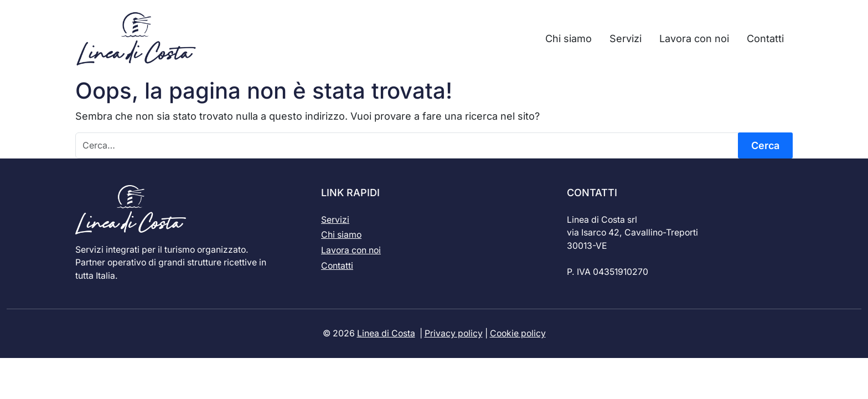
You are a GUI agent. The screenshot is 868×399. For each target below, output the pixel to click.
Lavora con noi (351, 250)
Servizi (335, 220)
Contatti (337, 266)
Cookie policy (518, 333)
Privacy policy (454, 333)
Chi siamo (341, 235)
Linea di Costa (386, 333)
